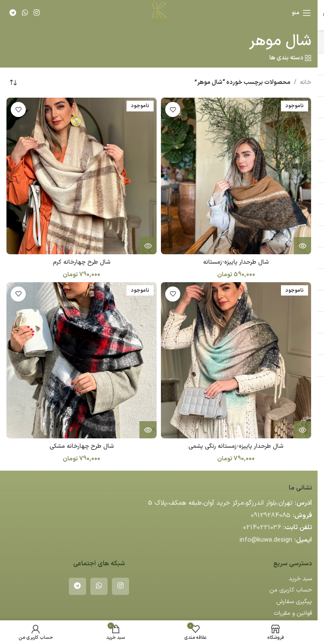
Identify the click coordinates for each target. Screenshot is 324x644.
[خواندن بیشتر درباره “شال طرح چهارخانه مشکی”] (148, 430)
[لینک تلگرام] (13, 13)
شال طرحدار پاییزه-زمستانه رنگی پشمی (236, 446)
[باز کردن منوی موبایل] (301, 13)
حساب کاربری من (291, 590)
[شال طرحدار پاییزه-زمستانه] (236, 176)
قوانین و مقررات (293, 613)
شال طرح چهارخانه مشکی (82, 446)
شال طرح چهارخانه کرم (82, 262)
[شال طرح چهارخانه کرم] (82, 176)
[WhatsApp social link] (25, 13)
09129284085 (271, 516)
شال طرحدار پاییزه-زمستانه (236, 262)
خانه (305, 82)
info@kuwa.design (266, 540)
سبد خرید (300, 579)
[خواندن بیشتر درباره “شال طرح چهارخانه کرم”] (148, 246)
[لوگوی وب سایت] (159, 13)
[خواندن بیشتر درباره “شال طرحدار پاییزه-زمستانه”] (302, 246)
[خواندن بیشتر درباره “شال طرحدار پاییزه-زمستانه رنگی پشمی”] (302, 430)
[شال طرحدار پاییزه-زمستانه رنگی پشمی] (236, 361)
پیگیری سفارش (294, 602)
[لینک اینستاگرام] (37, 13)
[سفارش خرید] (13, 83)
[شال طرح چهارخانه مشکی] (82, 361)
